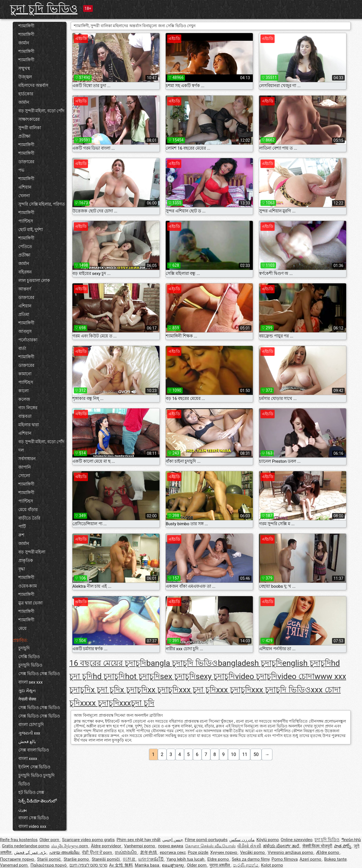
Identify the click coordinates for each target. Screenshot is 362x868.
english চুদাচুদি (307, 663)
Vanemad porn (14, 865)
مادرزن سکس (242, 840)
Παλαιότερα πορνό (49, 865)
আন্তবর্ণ (25, 289)
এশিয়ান (25, 187)
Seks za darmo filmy (251, 859)
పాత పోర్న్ (343, 846)
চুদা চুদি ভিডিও (44, 9)
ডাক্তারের (26, 162)
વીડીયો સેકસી (249, 846)
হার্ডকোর (26, 94)
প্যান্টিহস (26, 221)
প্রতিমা (24, 315)
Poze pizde (198, 852)
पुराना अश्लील (220, 865)
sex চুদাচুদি (178, 676)
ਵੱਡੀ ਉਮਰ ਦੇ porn (97, 852)
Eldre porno (219, 859)
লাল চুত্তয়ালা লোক (34, 281)
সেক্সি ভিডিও (29, 657)
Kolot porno (272, 865)
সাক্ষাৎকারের (29, 119)
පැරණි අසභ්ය (246, 865)
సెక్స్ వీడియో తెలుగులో (37, 801)
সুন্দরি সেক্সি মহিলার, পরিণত (42, 204)
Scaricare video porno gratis (88, 840)
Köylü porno (268, 840)
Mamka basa (148, 865)
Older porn (50, 840)
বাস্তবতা (25, 416)
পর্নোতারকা (28, 340)
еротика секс (173, 852)
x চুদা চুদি (105, 690)
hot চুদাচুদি (143, 676)
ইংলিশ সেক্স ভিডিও (34, 767)
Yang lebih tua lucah (186, 859)
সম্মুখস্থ (24, 68)
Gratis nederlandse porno (26, 846)
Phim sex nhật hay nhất (138, 840)
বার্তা (22, 348)
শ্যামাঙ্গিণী (26, 26)
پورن (23, 809)
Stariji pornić (49, 859)
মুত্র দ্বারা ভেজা (30, 603)
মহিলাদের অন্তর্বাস (33, 85)
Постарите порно (18, 859)
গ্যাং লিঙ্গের (28, 408)
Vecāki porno (253, 852)
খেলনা (24, 196)
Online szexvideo (297, 840)
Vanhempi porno (140, 846)
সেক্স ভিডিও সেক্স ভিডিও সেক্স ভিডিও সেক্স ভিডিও (39, 712)
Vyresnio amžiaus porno (291, 852)
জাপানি (25, 467)
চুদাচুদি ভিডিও (30, 665)
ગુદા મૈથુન (27, 691)
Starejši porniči (106, 859)
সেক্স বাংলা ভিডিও (34, 750)
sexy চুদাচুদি (215, 676)
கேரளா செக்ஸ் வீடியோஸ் (210, 846)
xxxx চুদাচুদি (100, 703)
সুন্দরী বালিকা (30, 128)
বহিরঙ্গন (25, 272)
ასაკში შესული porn (70, 846)
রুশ (21, 535)
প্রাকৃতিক (26, 561)
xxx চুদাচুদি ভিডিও (281, 690)
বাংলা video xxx (32, 826)
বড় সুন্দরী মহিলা (32, 552)
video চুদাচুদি (256, 676)
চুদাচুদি (24, 648)
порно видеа (171, 846)
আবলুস (25, 331)
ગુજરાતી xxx (29, 733)
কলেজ (24, 399)
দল (21, 450)
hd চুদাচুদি (109, 676)
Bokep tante (335, 859)
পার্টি (22, 527)
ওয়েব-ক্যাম (28, 586)
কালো (23, 391)
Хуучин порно (224, 852)
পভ (21, 170)
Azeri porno (311, 859)
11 (245, 754)
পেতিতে (25, 247)
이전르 (130, 859)
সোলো (24, 476)
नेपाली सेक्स (27, 699)
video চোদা (296, 676)
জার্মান (24, 43)
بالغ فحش (27, 742)
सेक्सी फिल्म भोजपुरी (317, 846)
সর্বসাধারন (27, 459)
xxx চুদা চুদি (197, 690)
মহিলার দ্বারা (29, 425)
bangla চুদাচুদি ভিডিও (182, 663)
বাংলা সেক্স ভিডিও (34, 818)
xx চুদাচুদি (163, 690)
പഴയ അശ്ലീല (65, 852)
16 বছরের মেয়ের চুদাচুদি (108, 663)
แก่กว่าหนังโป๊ (151, 859)
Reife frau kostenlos (19, 840)
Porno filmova (285, 859)
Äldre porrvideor (106, 846)
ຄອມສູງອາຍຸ (174, 865)
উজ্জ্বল (25, 77)
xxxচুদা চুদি (137, 703)
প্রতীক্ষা (24, 136)
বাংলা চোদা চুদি (31, 725)
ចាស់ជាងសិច (126, 852)
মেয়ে (22, 628)
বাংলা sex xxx (31, 682)
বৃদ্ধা (22, 569)
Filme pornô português (206, 840)
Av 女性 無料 (121, 865)
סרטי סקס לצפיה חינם (88, 865)
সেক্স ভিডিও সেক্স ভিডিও (39, 674)
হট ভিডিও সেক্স (31, 792)
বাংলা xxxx (28, 759)
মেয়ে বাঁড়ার (28, 510)
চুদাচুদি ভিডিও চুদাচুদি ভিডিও (36, 780)
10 (234, 754)
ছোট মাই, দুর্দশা (31, 230)
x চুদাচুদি (134, 690)
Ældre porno (328, 852)
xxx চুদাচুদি (234, 690)
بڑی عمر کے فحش (31, 852)
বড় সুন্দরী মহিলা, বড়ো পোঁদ (41, 111)
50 (256, 754)
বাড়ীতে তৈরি (29, 518)
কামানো (25, 374)
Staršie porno (77, 859)
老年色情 (149, 852)
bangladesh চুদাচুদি (250, 663)
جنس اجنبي (173, 840)
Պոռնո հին (351, 840)
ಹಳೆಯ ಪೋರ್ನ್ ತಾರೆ (282, 846)
